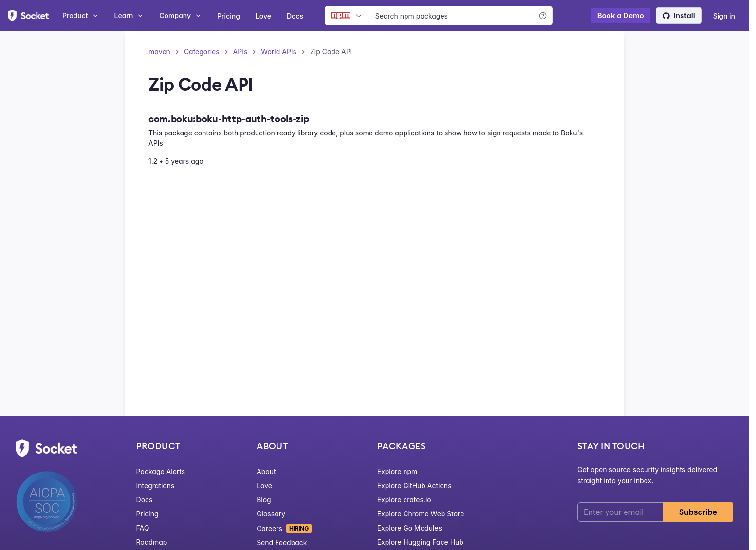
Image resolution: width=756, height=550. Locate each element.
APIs (240, 51)
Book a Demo (621, 15)
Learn (129, 15)
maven (159, 51)
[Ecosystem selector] (347, 16)
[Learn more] (543, 16)
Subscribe (698, 512)
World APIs (279, 51)
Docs (295, 16)
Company (180, 15)
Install (679, 15)
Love (263, 16)
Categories (202, 51)
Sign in (724, 16)
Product (81, 15)
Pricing (229, 16)
